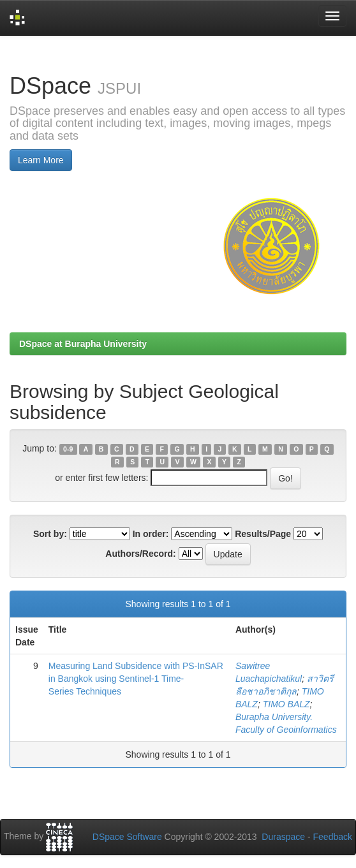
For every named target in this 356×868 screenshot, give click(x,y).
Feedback (333, 837)
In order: (151, 534)
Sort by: (50, 534)
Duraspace (283, 837)
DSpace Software (127, 837)
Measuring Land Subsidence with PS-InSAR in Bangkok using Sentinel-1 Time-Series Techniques (136, 679)
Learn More (41, 160)
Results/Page (263, 534)
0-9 (68, 449)
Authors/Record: (140, 554)
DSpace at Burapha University (83, 344)
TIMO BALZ (286, 704)
